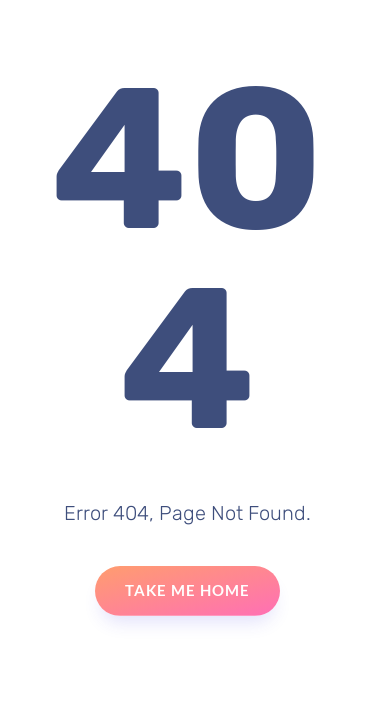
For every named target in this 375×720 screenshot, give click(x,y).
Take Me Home (187, 590)
